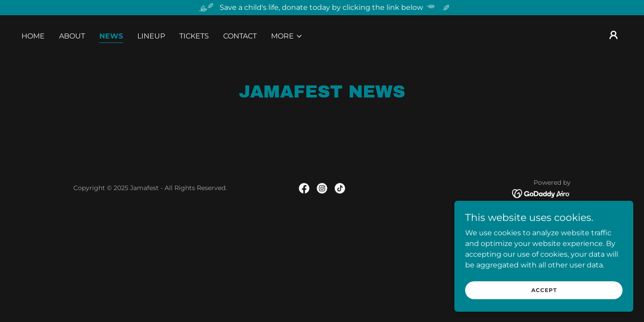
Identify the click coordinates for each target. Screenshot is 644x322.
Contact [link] (240, 36)
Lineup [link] (151, 36)
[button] (287, 36)
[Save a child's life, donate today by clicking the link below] (322, 8)
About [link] (72, 36)
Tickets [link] (194, 36)
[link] (304, 188)
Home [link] (33, 36)
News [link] (111, 36)
